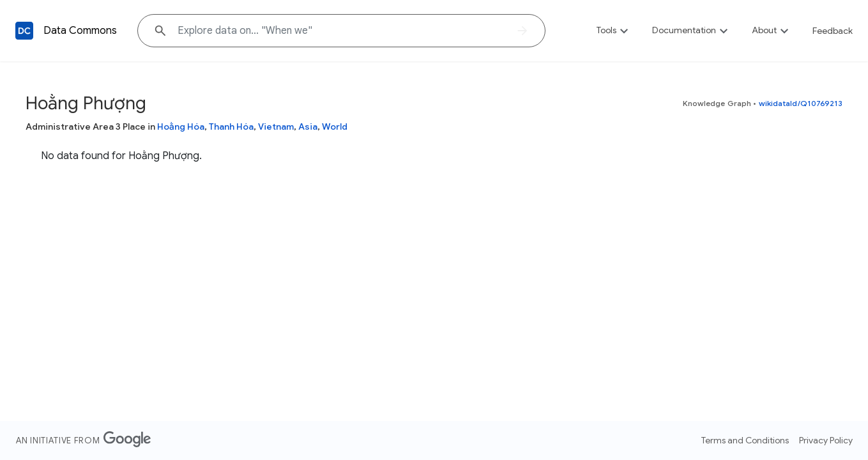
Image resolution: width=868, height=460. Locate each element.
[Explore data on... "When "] (341, 31)
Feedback (833, 31)
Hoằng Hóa (181, 126)
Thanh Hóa (231, 126)
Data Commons (80, 31)
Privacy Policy (826, 440)
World (335, 126)
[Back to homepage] (24, 31)
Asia (308, 126)
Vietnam (276, 126)
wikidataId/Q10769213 (801, 103)
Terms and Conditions (745, 440)
